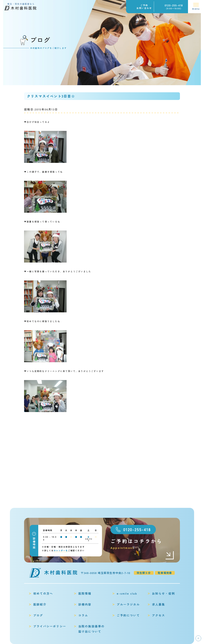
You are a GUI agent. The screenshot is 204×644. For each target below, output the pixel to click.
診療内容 (85, 604)
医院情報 (85, 593)
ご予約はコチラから (142, 544)
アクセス (159, 615)
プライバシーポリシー (50, 626)
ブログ (38, 615)
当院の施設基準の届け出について (92, 629)
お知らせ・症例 (163, 593)
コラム (83, 615)
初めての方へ (43, 593)
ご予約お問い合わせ (144, 7)
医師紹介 (40, 604)
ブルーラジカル (128, 604)
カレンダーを (61, 550)
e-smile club (127, 593)
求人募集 (159, 604)
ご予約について (128, 615)
